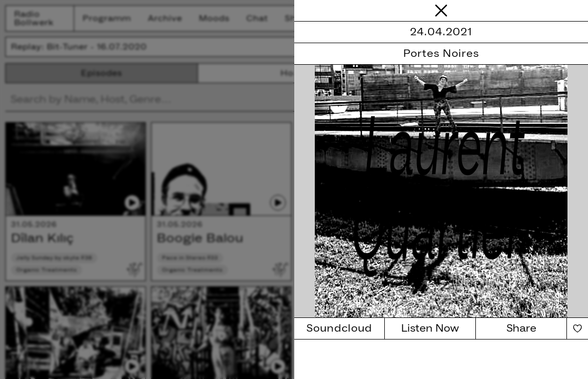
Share (521, 328)
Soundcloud (339, 328)
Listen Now (430, 328)
